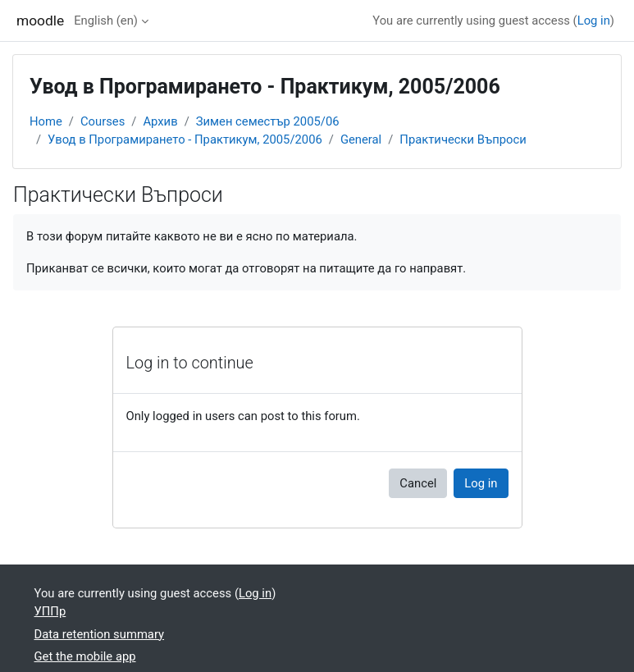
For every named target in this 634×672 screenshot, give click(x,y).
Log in (594, 21)
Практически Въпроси (463, 139)
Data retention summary (100, 634)
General (361, 139)
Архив (160, 121)
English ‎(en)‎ (106, 21)
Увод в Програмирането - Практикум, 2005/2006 (185, 139)
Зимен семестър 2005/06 (268, 121)
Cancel (418, 483)
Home (46, 121)
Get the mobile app (85, 656)
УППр (50, 611)
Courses (103, 121)
